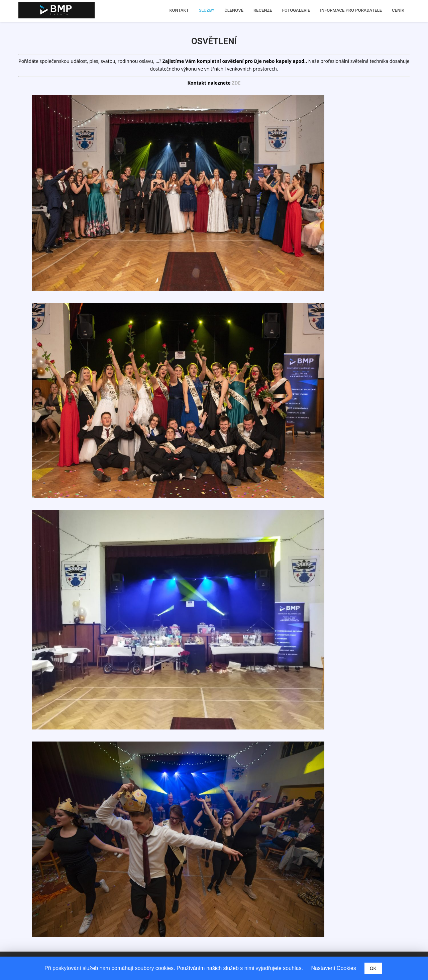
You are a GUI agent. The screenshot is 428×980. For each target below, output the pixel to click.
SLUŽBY (207, 10)
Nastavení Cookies (333, 968)
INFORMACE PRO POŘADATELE (351, 10)
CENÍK (398, 10)
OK (373, 968)
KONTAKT (179, 10)
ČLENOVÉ (234, 10)
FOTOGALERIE (296, 10)
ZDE (236, 83)
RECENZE (263, 10)
